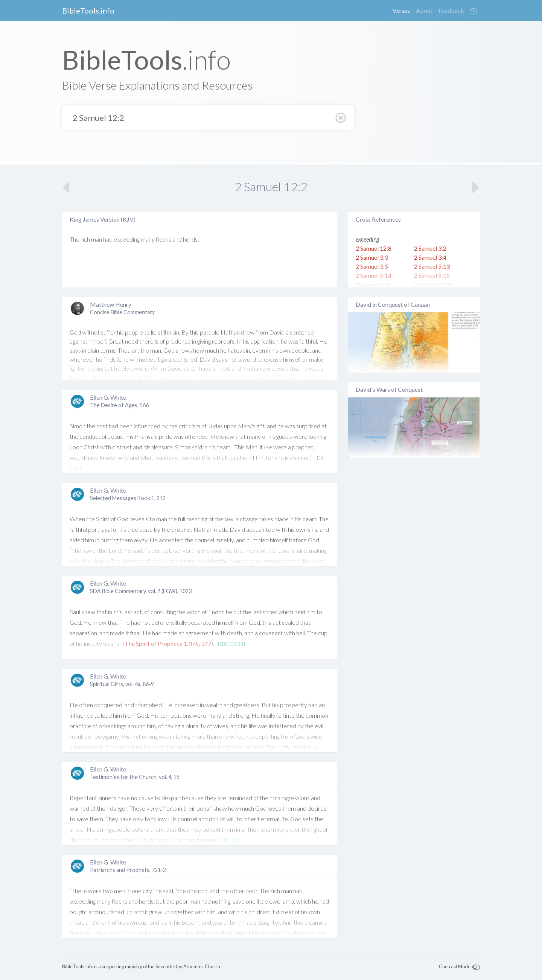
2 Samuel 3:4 (430, 257)
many (148, 239)
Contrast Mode (455, 966)
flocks (164, 239)
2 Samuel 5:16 (374, 284)
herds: (191, 239)
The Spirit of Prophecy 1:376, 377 (168, 643)
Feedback (451, 10)
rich (85, 239)
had (108, 239)
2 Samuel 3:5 (372, 266)
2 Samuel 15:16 (434, 284)
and (177, 239)
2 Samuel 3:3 (372, 257)
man (97, 239)
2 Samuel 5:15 (432, 275)
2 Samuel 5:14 (374, 275)
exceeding (127, 239)
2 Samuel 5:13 (432, 266)
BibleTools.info (88, 11)
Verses (401, 10)
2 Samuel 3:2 (430, 248)
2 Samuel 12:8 (374, 248)
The (75, 239)
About (424, 10)
